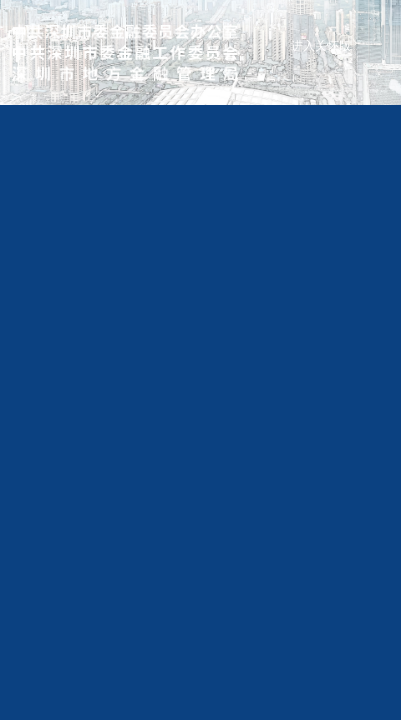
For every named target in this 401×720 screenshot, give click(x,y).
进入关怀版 (321, 46)
